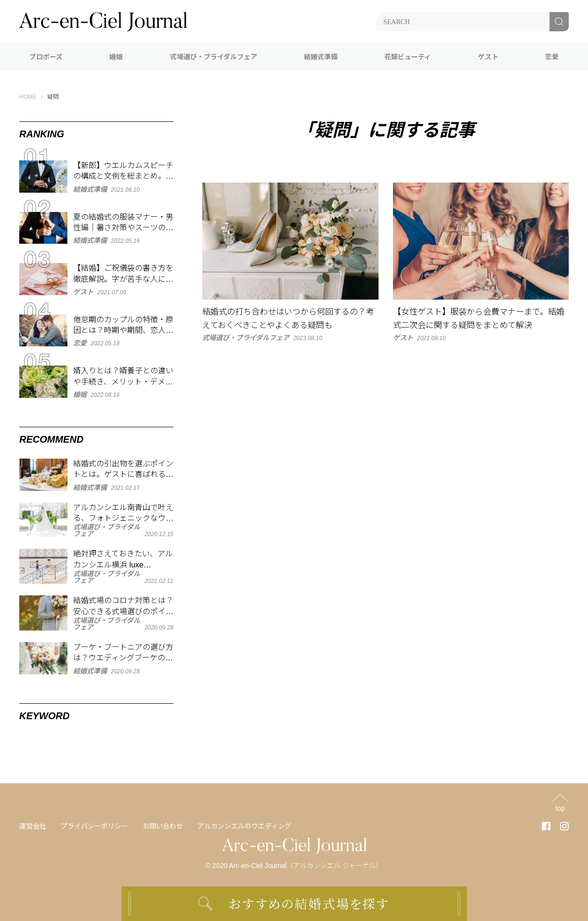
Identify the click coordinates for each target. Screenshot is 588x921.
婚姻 (116, 57)
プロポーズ (46, 57)
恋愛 (552, 57)
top (560, 808)
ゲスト (488, 57)
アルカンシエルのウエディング (244, 826)
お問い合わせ (163, 826)
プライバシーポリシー (94, 826)
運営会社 (33, 826)
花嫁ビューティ (408, 57)
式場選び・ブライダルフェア (214, 57)
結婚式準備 (321, 57)
